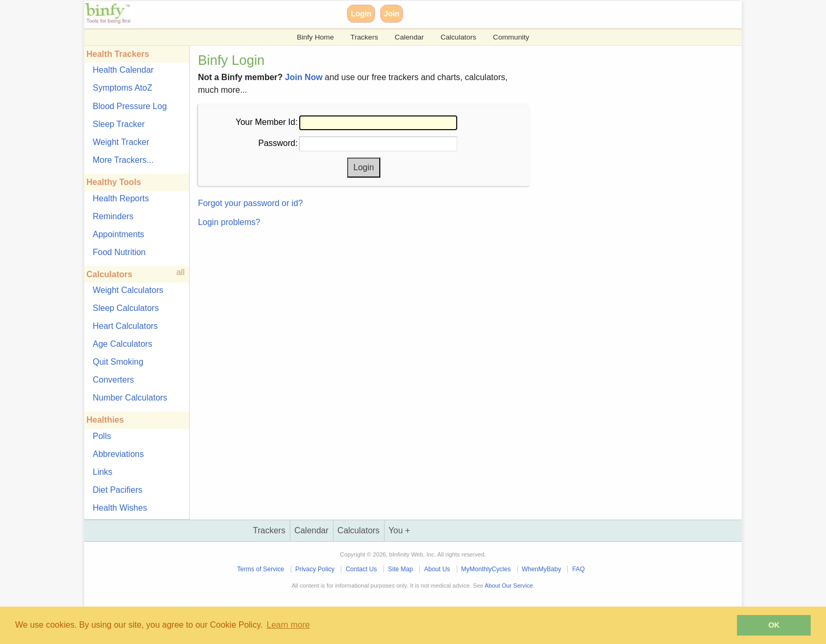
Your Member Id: (267, 122)
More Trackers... (123, 160)
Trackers (364, 37)
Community (511, 37)
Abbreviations (118, 454)
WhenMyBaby (541, 569)
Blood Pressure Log (130, 106)
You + (400, 530)
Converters (113, 380)
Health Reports (121, 198)
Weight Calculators (128, 290)
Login (361, 14)
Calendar (409, 37)
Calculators (458, 37)
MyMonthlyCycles (486, 569)
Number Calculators (130, 398)
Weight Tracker (121, 142)
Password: (278, 143)
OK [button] (774, 625)
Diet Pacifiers (117, 490)
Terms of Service (260, 569)
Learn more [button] (288, 625)
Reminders (113, 216)
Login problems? (229, 222)
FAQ (578, 569)
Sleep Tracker (119, 124)
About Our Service (509, 586)
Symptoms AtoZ (122, 88)
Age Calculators (122, 344)
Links (102, 472)
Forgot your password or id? (250, 203)
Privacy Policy (315, 569)
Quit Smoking (118, 362)
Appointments (119, 234)
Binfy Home (315, 37)
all (181, 272)
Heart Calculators (125, 326)
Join (392, 14)
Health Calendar (123, 70)
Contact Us (361, 569)
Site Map (401, 569)
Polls (102, 436)
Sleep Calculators (126, 308)
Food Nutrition (119, 252)
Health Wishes (120, 508)
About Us (437, 569)
